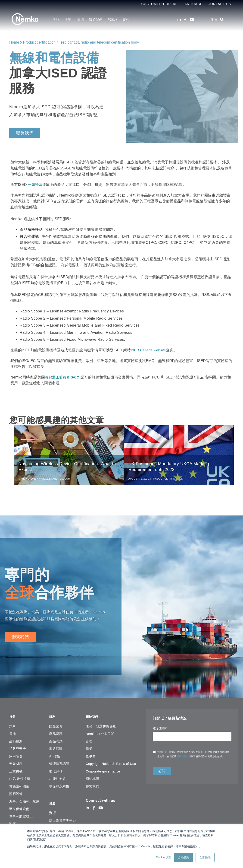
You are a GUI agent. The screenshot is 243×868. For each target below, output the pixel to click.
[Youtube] (192, 20)
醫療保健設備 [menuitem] (19, 808)
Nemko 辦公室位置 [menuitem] (100, 733)
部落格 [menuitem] (113, 20)
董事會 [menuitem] (91, 756)
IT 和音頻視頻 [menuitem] (20, 779)
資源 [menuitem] (81, 20)
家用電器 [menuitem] (16, 756)
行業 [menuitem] (68, 20)
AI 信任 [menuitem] (55, 756)
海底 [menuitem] (13, 823)
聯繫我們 (25, 133)
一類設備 (36, 185)
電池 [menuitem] (13, 733)
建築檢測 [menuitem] (16, 741)
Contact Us (220, 4)
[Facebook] (185, 20)
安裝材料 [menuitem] (16, 763)
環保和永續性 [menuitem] (59, 786)
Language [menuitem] (192, 4)
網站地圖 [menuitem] (92, 779)
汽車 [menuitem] (13, 726)
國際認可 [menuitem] (56, 726)
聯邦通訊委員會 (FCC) (64, 377)
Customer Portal (159, 4)
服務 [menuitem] (56, 20)
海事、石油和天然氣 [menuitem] (24, 801)
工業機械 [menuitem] (16, 771)
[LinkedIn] (179, 20)
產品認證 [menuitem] (56, 733)
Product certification (39, 42)
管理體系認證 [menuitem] (59, 763)
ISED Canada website (149, 350)
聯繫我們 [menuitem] (92, 786)
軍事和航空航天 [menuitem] (21, 816)
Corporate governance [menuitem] (103, 771)
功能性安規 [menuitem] (57, 779)
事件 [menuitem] (126, 20)
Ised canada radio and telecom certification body (99, 42)
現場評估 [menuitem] (56, 771)
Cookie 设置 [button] (164, 857)
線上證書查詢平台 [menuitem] (62, 817)
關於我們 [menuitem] (96, 20)
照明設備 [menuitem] (16, 793)
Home (14, 42)
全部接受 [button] (183, 857)
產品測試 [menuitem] (56, 741)
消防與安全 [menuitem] (18, 748)
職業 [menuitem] (89, 748)
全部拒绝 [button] (205, 857)
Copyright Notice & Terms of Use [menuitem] (111, 763)
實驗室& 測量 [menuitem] (19, 786)
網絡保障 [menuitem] (56, 748)
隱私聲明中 (183, 759)
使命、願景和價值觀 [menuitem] (101, 726)
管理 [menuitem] (89, 741)
